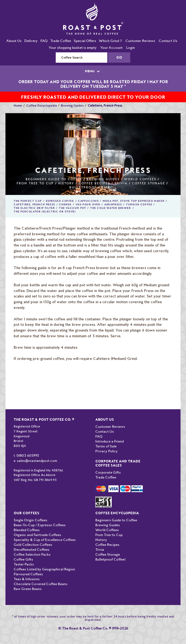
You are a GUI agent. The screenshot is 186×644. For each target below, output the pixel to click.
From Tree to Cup (35, 183)
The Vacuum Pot (73, 208)
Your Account (111, 48)
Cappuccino (88, 201)
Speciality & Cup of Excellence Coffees (45, 540)
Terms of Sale (106, 446)
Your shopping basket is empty (73, 48)
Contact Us (168, 41)
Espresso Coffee (60, 201)
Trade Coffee (61, 41)
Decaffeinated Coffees (32, 550)
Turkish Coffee (139, 204)
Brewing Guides (72, 106)
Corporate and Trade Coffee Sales (118, 463)
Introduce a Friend (110, 441)
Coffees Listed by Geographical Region (44, 569)
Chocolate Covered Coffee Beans (41, 584)
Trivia (121, 183)
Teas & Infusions (27, 579)
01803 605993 (28, 455)
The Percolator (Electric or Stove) (45, 212)
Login (131, 48)
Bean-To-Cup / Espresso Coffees (40, 525)
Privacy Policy (107, 451)
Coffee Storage (148, 183)
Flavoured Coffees (28, 574)
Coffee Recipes (94, 183)
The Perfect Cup (28, 201)
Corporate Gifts (108, 472)
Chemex (65, 204)
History (66, 183)
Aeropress (113, 204)
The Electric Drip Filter (34, 208)
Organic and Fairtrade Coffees (37, 535)
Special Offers (85, 41)
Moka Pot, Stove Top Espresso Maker (134, 201)
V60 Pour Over (88, 204)
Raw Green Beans (28, 589)
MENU (93, 71)
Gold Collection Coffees (33, 545)
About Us (14, 41)
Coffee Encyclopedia (42, 106)
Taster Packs (24, 564)
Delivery (31, 41)
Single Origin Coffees (30, 520)
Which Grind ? (110, 41)
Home (18, 106)
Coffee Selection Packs (32, 554)
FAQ (44, 41)
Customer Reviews (140, 41)
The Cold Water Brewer (111, 208)
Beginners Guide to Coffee (54, 179)
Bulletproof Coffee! (92, 187)
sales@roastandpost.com (37, 461)
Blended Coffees (27, 530)
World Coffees (140, 179)
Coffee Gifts (23, 559)
